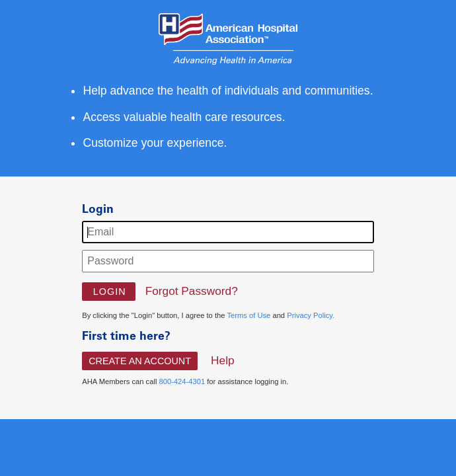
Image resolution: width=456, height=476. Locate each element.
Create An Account (140, 361)
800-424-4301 (182, 381)
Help (223, 360)
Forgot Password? (192, 291)
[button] (109, 292)
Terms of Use (248, 315)
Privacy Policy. (311, 315)
